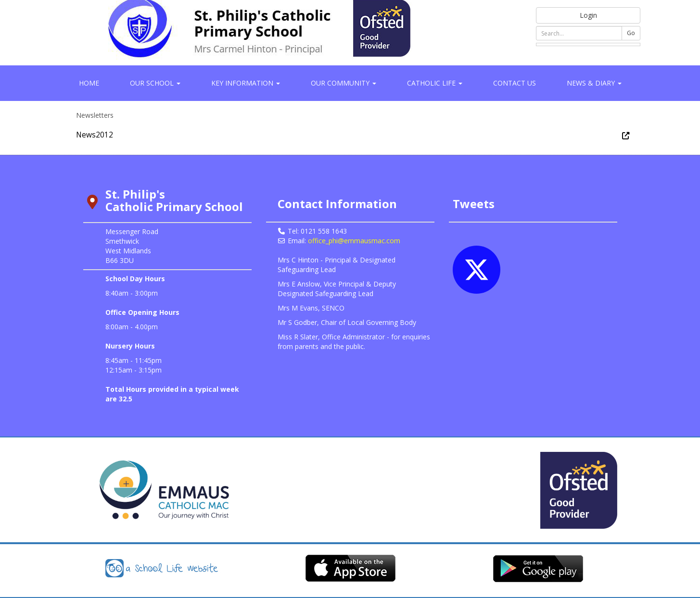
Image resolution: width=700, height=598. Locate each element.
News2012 (95, 135)
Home (89, 83)
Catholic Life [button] (435, 83)
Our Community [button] (344, 83)
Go (631, 33)
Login (588, 15)
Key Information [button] (246, 83)
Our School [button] (155, 83)
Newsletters (95, 115)
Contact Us (515, 83)
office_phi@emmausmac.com (354, 241)
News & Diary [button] (594, 83)
